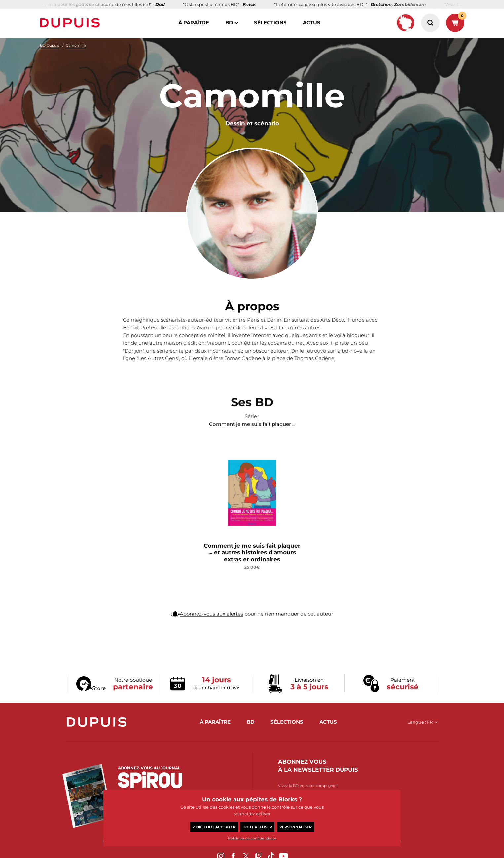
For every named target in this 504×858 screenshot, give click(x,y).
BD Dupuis (50, 45)
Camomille (76, 45)
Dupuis (71, 23)
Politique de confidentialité (252, 838)
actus (312, 23)
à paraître (194, 23)
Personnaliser (296, 827)
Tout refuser (258, 827)
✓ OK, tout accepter (214, 827)
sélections (270, 23)
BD (229, 23)
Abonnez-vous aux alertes (211, 619)
